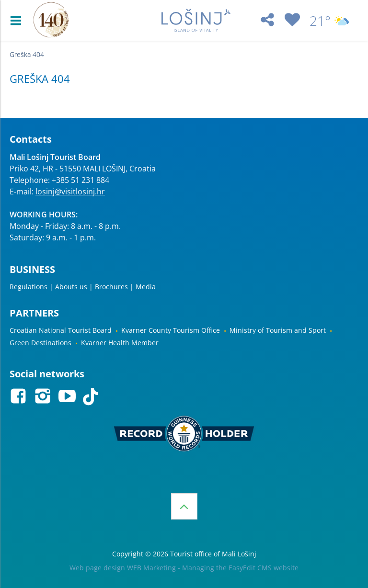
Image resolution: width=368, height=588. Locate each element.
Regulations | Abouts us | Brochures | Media (83, 287)
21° (329, 21)
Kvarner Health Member (120, 343)
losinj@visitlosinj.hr (70, 192)
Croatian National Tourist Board (61, 330)
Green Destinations (40, 343)
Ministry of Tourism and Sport (278, 330)
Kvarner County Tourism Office (171, 330)
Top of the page (184, 506)
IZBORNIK (18, 21)
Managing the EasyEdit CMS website (240, 568)
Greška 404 (27, 54)
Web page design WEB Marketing (123, 568)
